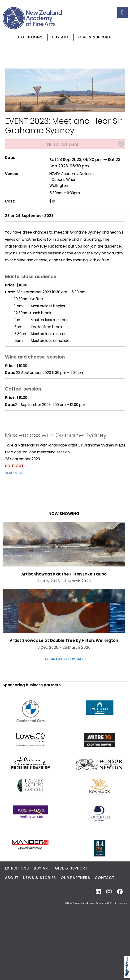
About (12, 878)
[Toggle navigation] (122, 12)
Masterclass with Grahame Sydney (56, 435)
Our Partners (75, 878)
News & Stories (39, 878)
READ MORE (15, 473)
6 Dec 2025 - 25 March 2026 (64, 647)
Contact (104, 878)
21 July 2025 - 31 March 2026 (64, 581)
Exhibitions (30, 37)
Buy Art (60, 37)
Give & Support (95, 37)
